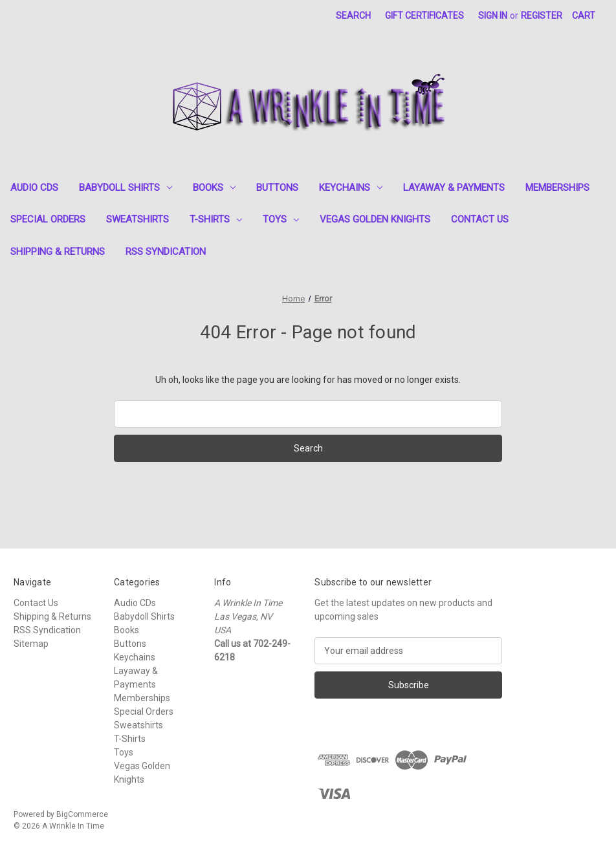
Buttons (277, 188)
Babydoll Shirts (126, 188)
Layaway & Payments (454, 188)
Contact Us (480, 219)
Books (214, 188)
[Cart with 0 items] (584, 16)
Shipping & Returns (58, 252)
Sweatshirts (137, 219)
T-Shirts (216, 219)
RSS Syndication (166, 252)
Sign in (493, 16)
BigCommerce (82, 814)
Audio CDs (34, 188)
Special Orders (48, 219)
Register (542, 16)
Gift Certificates (424, 16)
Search (353, 16)
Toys (281, 219)
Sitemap (31, 644)
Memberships (557, 188)
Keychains (351, 188)
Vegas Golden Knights (375, 219)
